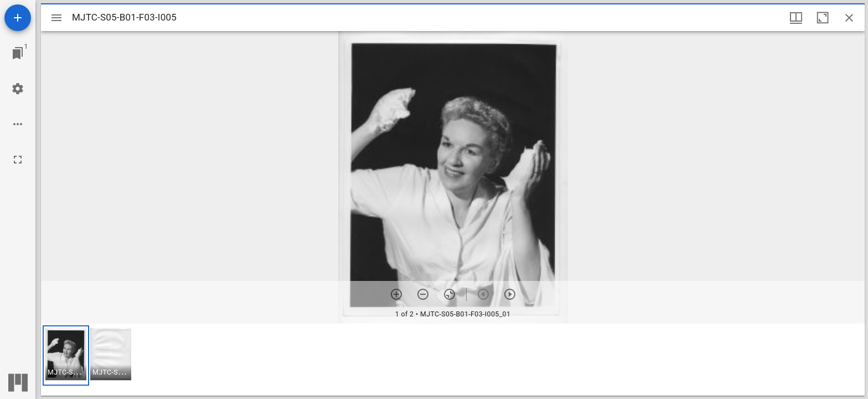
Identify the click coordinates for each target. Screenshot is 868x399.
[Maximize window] (823, 18)
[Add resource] (18, 18)
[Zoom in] (396, 294)
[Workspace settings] (18, 89)
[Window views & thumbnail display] (796, 18)
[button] (66, 355)
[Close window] (849, 18)
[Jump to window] (18, 53)
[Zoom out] (423, 294)
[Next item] (510, 294)
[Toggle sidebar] (56, 18)
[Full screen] (18, 160)
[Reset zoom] (449, 294)
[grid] (453, 360)
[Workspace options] (18, 124)
